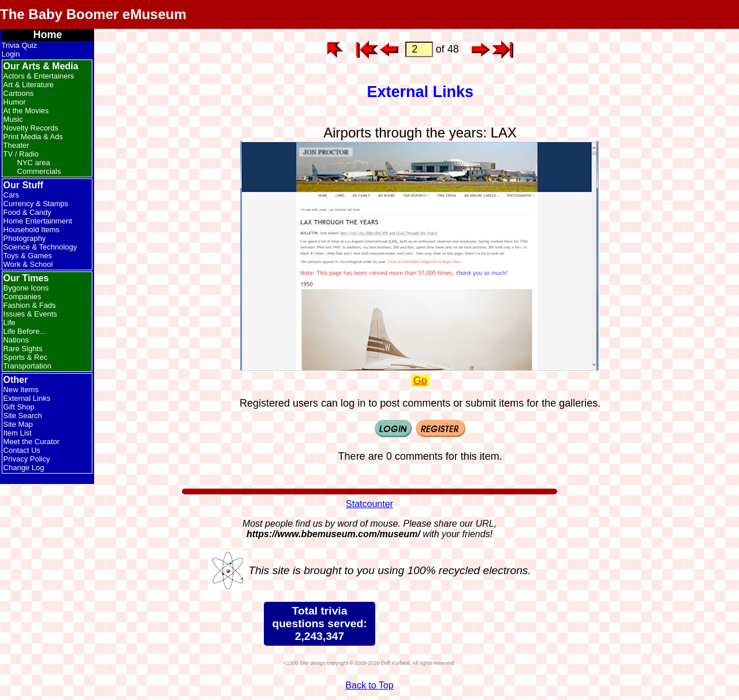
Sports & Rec (26, 357)
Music (13, 119)
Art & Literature (29, 85)
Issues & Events (30, 314)
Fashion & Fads (30, 305)
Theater (16, 145)
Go (420, 381)
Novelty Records (31, 128)
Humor (15, 102)
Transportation (27, 366)
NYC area (34, 163)
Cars (11, 195)
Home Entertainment (38, 221)
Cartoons (19, 93)
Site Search (23, 416)
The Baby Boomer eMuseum (93, 14)
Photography (25, 238)
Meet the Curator (32, 442)
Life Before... (25, 331)
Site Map (18, 424)
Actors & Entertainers (39, 76)
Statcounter (369, 504)
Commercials (39, 171)
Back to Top (369, 685)
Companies (23, 297)
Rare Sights (23, 349)
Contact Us (22, 450)
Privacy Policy (27, 459)
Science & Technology (40, 247)
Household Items (32, 230)
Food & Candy (27, 212)
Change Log (24, 468)
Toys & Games (28, 256)
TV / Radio (21, 154)
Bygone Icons (26, 288)
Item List (18, 433)
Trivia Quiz (20, 45)
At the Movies (26, 111)
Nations (16, 340)
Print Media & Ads (33, 137)
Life (10, 323)
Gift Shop (19, 407)
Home (48, 35)
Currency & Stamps (36, 204)
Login (11, 54)
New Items (21, 390)
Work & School (28, 264)
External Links (27, 398)
